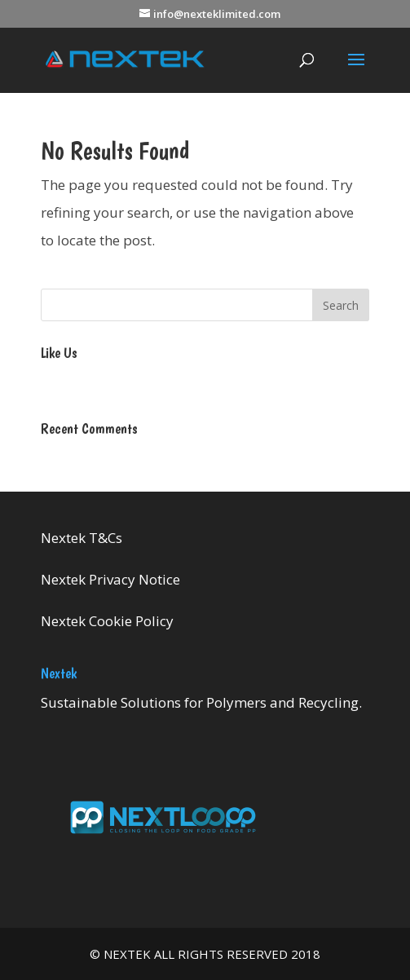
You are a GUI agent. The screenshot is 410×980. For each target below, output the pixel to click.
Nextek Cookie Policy (107, 621)
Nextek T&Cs (82, 538)
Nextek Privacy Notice (110, 579)
